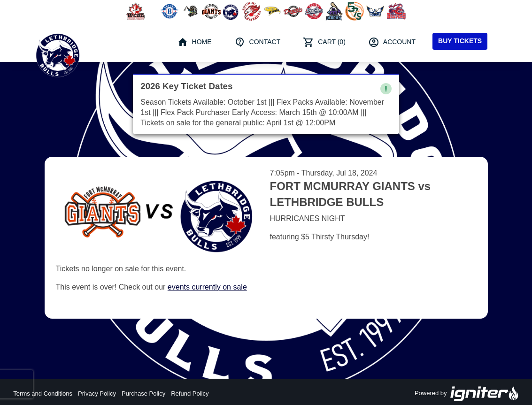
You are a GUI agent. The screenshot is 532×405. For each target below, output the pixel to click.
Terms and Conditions (43, 394)
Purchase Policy (143, 394)
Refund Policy (190, 394)
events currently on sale (207, 287)
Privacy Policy (97, 394)
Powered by (467, 394)
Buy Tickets (460, 41)
